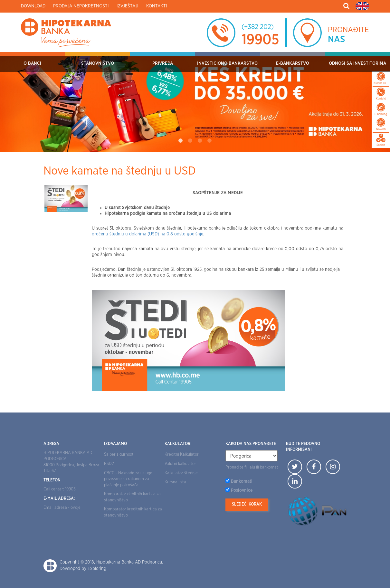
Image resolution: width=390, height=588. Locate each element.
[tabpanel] (195, 102)
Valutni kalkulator (180, 464)
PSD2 (109, 464)
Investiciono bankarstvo (227, 63)
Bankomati (242, 481)
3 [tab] (200, 141)
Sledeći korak (247, 504)
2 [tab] (190, 141)
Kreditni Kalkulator (182, 455)
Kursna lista (175, 482)
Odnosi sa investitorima (357, 63)
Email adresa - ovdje (62, 508)
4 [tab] (210, 141)
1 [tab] (181, 141)
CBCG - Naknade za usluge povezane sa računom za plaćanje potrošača (128, 479)
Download (33, 6)
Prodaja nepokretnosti (81, 6)
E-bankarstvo (293, 63)
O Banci (32, 63)
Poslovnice (242, 490)
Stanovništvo (98, 63)
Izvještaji (128, 6)
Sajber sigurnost (119, 455)
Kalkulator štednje (181, 473)
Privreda (163, 63)
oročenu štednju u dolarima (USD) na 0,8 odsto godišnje (147, 234)
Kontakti (157, 6)
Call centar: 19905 (60, 489)
